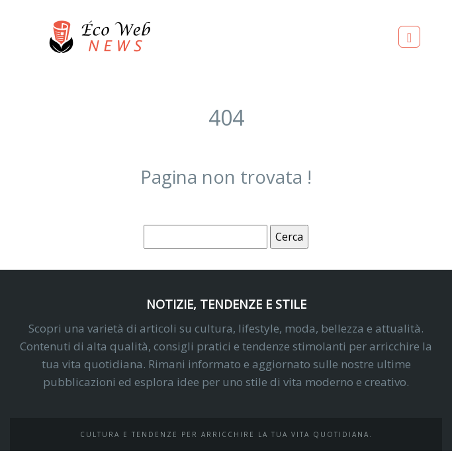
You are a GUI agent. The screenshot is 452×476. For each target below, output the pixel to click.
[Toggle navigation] (409, 37)
